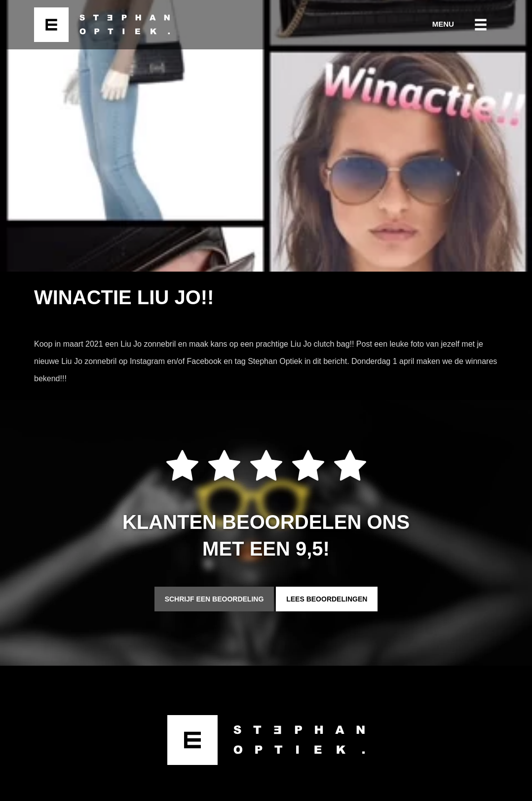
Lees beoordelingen (327, 599)
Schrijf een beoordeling (214, 599)
